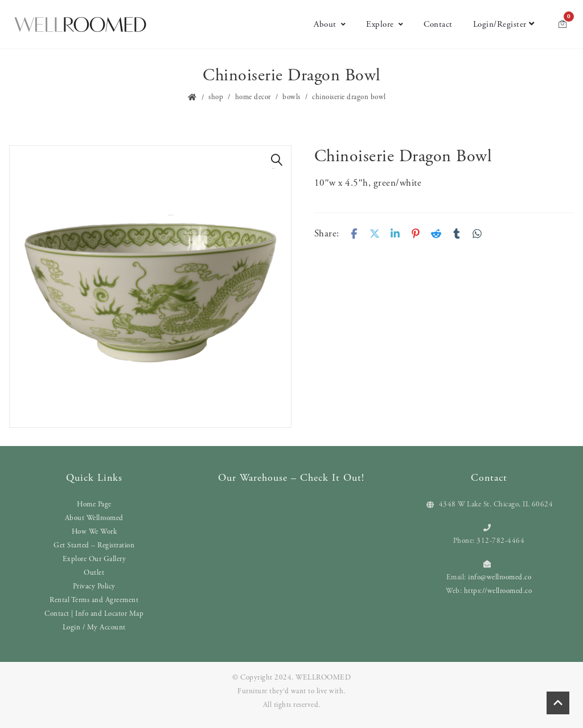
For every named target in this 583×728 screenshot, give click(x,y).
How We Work (95, 532)
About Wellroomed (94, 518)
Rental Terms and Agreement (94, 600)
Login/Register (504, 24)
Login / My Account (94, 627)
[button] (277, 160)
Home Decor (253, 97)
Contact (438, 24)
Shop (216, 97)
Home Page (94, 504)
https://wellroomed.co (498, 591)
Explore (385, 24)
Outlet (94, 573)
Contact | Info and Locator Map (94, 614)
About (330, 24)
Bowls (291, 97)
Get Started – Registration (94, 545)
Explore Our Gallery (95, 559)
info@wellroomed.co (500, 577)
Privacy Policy (94, 586)
